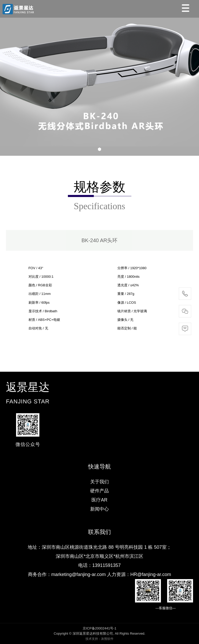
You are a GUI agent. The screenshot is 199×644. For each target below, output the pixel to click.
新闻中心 (99, 509)
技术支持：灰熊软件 (99, 639)
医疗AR (99, 500)
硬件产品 (99, 491)
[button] (99, 149)
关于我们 (99, 482)
